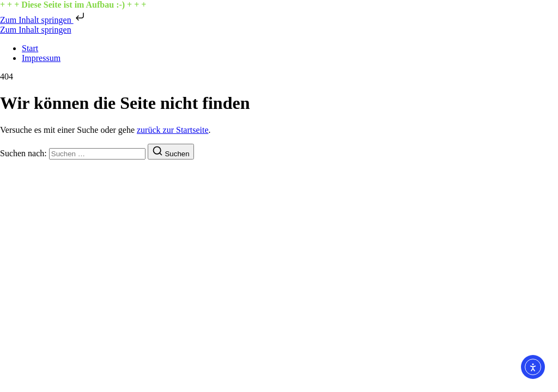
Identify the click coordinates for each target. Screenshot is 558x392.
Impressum (41, 58)
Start (30, 48)
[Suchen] (171, 152)
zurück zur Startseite (173, 130)
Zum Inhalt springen (43, 20)
